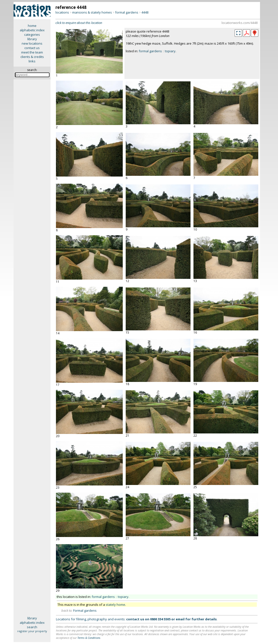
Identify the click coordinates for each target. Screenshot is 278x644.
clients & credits (32, 57)
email (180, 619)
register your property (32, 631)
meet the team (32, 52)
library (32, 39)
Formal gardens (85, 610)
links (32, 61)
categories (32, 35)
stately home (115, 605)
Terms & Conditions (89, 638)
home (32, 26)
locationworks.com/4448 (240, 23)
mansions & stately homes (92, 12)
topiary (170, 51)
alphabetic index (32, 30)
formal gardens (127, 12)
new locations (32, 43)
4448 (145, 12)
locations (62, 12)
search (32, 627)
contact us (32, 48)
